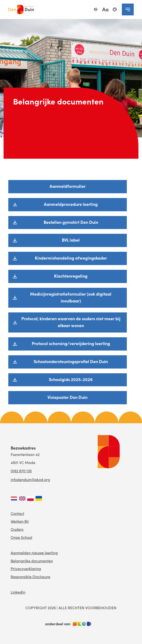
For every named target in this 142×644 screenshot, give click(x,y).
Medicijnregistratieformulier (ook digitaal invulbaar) (71, 297)
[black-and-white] (115, 9)
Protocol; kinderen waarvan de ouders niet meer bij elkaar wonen (71, 322)
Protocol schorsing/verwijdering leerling (71, 343)
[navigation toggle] (128, 9)
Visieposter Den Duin (67, 397)
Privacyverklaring (26, 569)
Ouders (17, 529)
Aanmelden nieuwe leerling (34, 553)
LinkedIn (18, 592)
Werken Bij (20, 521)
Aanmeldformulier (68, 186)
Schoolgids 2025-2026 (71, 379)
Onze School (21, 537)
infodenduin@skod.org (30, 480)
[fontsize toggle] (105, 9)
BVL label (71, 240)
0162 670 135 (21, 471)
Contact (17, 513)
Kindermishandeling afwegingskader (71, 258)
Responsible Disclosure (30, 577)
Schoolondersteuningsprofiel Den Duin (71, 361)
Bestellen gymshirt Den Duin (71, 222)
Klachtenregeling (71, 276)
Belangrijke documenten (32, 561)
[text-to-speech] (96, 9)
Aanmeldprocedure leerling (71, 204)
